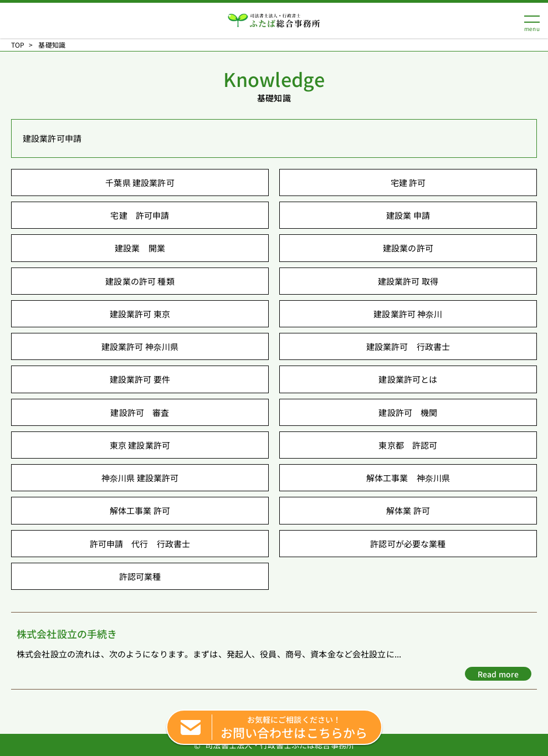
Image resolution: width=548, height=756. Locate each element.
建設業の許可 (408, 248)
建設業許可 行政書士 (408, 346)
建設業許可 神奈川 (408, 314)
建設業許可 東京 (140, 314)
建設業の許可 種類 (140, 281)
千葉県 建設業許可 (140, 182)
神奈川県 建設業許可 (140, 478)
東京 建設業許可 (140, 445)
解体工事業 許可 (140, 510)
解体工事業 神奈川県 (408, 478)
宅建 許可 (408, 182)
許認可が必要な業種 (408, 544)
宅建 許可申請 (140, 215)
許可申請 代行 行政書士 (140, 544)
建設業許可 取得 (408, 281)
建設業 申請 (408, 215)
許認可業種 (140, 576)
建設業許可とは (408, 379)
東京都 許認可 (408, 445)
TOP (18, 45)
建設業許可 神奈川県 (140, 346)
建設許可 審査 (140, 412)
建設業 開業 (140, 248)
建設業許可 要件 (140, 379)
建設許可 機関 (408, 412)
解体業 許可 (408, 510)
